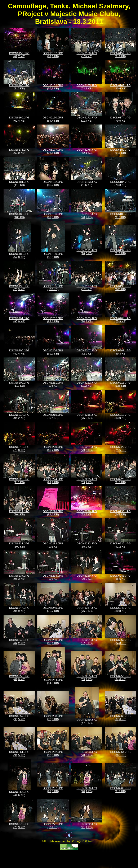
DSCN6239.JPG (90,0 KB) (87, 577)
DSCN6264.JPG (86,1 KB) (120, 754)
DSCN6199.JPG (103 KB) (120, 288)
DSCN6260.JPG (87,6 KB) (120, 718)
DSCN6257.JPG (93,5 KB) (19, 718)
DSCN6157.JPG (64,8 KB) (53, 55)
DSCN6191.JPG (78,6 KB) (87, 252)
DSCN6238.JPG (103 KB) (53, 577)
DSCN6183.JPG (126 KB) (87, 183)
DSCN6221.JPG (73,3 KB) (87, 449)
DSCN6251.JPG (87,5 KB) (87, 642)
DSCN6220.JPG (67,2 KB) (53, 449)
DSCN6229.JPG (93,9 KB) (87, 513)
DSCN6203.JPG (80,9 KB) (87, 320)
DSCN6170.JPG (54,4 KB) (53, 119)
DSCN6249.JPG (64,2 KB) (19, 642)
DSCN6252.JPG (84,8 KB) (120, 642)
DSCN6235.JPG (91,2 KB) (120, 545)
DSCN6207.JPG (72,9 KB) (87, 352)
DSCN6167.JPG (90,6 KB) (120, 87)
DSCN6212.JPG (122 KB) (87, 384)
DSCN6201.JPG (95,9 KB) (19, 320)
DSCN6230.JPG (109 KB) (120, 513)
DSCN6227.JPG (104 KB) (19, 513)
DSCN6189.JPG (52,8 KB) (19, 255)
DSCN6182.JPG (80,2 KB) (53, 183)
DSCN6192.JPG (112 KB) (120, 252)
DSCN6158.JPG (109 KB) (87, 55)
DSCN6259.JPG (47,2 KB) (87, 721)
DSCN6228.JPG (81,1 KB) (53, 513)
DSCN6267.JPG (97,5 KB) (53, 790)
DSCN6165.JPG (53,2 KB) (87, 87)
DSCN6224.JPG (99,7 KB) (53, 481)
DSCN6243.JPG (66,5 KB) (120, 577)
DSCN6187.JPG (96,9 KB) (87, 216)
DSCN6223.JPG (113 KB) (19, 481)
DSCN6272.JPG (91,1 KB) (87, 826)
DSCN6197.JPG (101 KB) (87, 288)
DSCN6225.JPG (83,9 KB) (87, 481)
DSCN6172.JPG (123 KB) (87, 119)
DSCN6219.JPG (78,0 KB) (19, 449)
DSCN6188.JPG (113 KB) (120, 216)
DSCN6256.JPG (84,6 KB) (120, 678)
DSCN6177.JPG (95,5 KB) (53, 151)
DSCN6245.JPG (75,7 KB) (53, 609)
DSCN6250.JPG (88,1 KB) (53, 642)
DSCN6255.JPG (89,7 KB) (87, 678)
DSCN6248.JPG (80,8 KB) (120, 609)
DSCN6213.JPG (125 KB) (120, 384)
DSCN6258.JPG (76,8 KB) (53, 718)
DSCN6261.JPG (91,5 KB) (19, 754)
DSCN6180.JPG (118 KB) (120, 151)
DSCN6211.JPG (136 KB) (53, 384)
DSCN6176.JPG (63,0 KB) (19, 151)
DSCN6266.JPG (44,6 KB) (19, 793)
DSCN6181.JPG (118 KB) (19, 183)
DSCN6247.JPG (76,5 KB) (87, 609)
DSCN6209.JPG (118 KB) (19, 384)
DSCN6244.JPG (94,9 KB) (19, 609)
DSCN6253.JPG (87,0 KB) (19, 678)
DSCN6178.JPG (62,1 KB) (87, 151)
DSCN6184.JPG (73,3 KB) (120, 183)
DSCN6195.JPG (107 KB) (53, 288)
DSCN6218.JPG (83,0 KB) (120, 416)
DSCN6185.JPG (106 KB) (19, 216)
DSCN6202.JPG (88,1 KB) (53, 320)
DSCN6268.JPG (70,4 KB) (87, 790)
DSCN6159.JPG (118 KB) (120, 55)
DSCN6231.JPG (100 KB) (19, 545)
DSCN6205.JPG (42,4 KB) (19, 352)
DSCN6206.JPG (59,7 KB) (53, 352)
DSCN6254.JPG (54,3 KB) (53, 681)
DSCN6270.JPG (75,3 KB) (19, 826)
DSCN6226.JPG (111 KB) (120, 481)
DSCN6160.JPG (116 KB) (19, 87)
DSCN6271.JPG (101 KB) (53, 826)
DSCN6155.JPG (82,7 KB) (19, 55)
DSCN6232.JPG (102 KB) (53, 545)
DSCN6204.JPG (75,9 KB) (120, 320)
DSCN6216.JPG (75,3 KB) (87, 416)
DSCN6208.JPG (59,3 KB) (120, 352)
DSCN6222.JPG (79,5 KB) (120, 449)
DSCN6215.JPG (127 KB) (53, 416)
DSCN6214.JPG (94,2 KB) (19, 416)
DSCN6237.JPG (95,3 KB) (19, 577)
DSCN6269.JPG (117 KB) (120, 790)
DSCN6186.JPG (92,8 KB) (53, 216)
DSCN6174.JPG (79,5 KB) (120, 119)
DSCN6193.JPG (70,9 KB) (19, 288)
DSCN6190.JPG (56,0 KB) (53, 255)
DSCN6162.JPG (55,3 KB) (53, 87)
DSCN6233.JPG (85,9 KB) (87, 545)
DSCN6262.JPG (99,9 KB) (53, 754)
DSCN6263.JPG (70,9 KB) (87, 754)
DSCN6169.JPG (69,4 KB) (19, 119)
